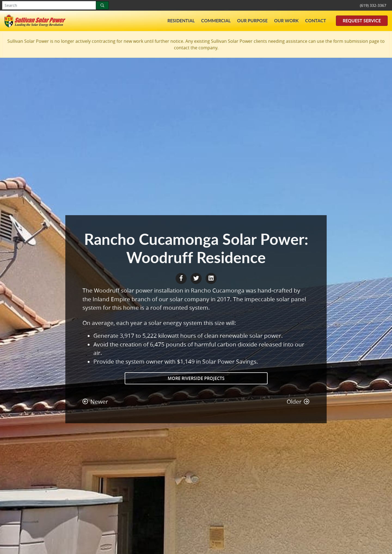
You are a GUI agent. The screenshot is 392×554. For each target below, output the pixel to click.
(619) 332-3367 (373, 5)
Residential (181, 21)
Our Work (286, 21)
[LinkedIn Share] (211, 278)
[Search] (102, 5)
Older (298, 401)
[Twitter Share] (197, 278)
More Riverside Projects (196, 378)
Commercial (216, 21)
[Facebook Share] (182, 278)
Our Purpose (252, 21)
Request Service (362, 21)
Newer (95, 401)
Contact (316, 21)
